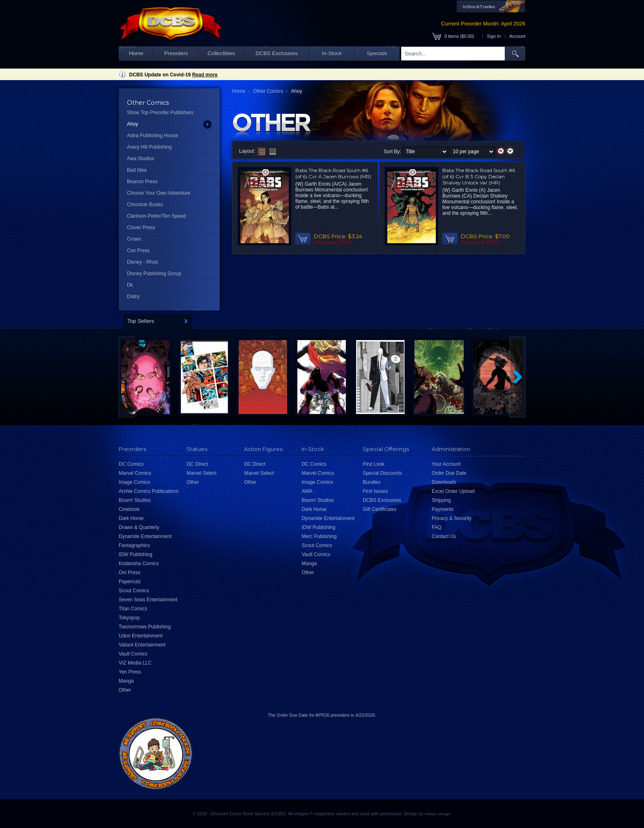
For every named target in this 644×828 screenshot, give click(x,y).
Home (136, 53)
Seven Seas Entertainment (148, 600)
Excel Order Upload (453, 491)
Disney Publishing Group (154, 274)
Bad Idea (137, 170)
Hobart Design (437, 814)
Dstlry (133, 297)
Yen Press (130, 672)
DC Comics (131, 464)
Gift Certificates (379, 509)
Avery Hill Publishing (149, 147)
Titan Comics (133, 609)
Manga (126, 681)
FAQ (437, 527)
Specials (377, 53)
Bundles (371, 482)
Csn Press (138, 251)
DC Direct (197, 464)
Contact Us (444, 536)
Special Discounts (382, 473)
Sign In (494, 36)
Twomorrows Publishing (145, 627)
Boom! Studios (135, 500)
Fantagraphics (134, 545)
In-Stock (332, 53)
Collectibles (221, 53)
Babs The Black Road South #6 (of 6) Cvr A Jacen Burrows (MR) (333, 173)
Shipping (441, 500)
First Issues (375, 491)
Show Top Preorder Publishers (160, 113)
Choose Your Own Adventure (159, 193)
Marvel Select (201, 473)
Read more (205, 75)
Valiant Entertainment (142, 645)
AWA (307, 491)
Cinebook (129, 509)
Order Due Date (449, 473)
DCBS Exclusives (277, 53)
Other (125, 690)
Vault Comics (133, 654)
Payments (443, 509)
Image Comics (135, 482)
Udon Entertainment (141, 636)
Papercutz (130, 582)
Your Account (446, 464)
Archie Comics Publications (148, 491)
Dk (130, 285)
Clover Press (141, 228)
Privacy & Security (452, 518)
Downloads (444, 482)
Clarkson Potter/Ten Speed (156, 216)
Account (517, 36)
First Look (374, 464)
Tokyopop (129, 618)
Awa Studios (141, 159)
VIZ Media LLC (135, 663)
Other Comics (268, 91)
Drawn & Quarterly (139, 527)
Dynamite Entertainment (145, 536)
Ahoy (132, 124)
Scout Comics (134, 591)
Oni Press (130, 573)
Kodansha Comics (139, 563)
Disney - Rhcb (142, 262)
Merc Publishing (319, 536)
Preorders (176, 53)
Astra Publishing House (153, 136)
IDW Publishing (136, 554)
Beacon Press (142, 182)
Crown (134, 239)
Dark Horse (131, 518)
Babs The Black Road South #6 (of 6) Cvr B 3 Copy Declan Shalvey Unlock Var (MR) (479, 176)
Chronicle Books (145, 205)
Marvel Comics (135, 473)
